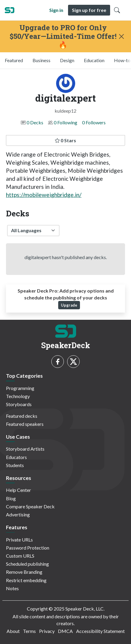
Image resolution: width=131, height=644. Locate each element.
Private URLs (19, 540)
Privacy (47, 631)
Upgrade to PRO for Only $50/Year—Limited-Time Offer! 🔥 (63, 36)
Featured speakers (25, 424)
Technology (18, 396)
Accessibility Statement (100, 631)
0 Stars (65, 140)
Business (41, 60)
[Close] (121, 36)
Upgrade (69, 305)
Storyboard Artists (25, 449)
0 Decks (35, 122)
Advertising (18, 514)
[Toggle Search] (117, 10)
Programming (20, 388)
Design (67, 60)
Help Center (19, 490)
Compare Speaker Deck (30, 506)
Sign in (56, 10)
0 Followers (94, 122)
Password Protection (28, 548)
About (13, 631)
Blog (11, 498)
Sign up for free (89, 10)
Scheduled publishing (27, 564)
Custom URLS (20, 556)
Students (15, 465)
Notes (12, 588)
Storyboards (19, 404)
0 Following (65, 122)
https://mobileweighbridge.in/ (44, 195)
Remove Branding (24, 572)
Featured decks (22, 416)
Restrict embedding (26, 580)
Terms (29, 631)
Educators (16, 457)
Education (94, 60)
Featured (14, 60)
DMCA (65, 631)
